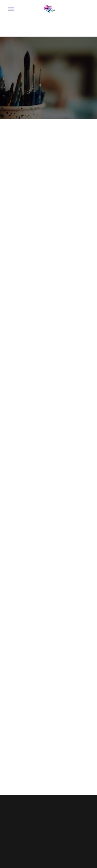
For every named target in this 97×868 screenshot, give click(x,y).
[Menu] (11, 9)
